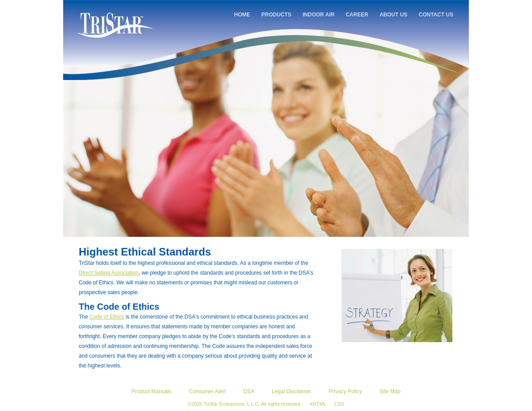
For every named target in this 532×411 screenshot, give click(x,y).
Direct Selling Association (109, 273)
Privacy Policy (345, 391)
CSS (339, 404)
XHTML (318, 404)
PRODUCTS (276, 15)
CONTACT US (436, 15)
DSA (249, 391)
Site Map (390, 391)
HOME (242, 15)
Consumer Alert (208, 391)
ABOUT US (393, 15)
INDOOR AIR (318, 15)
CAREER (357, 15)
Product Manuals (152, 391)
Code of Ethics (107, 317)
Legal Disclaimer (292, 391)
